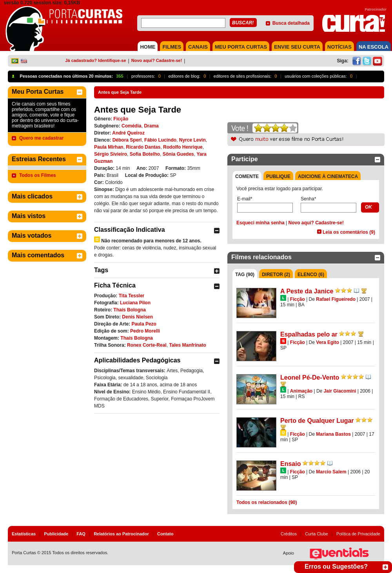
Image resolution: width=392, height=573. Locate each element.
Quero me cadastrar (41, 138)
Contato (165, 534)
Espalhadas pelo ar (309, 334)
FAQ (81, 534)
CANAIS (198, 47)
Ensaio (290, 464)
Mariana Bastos (333, 434)
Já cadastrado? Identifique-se (95, 60)
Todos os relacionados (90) (267, 502)
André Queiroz (128, 133)
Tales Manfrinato (187, 345)
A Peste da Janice (307, 291)
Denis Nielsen (137, 317)
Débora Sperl (127, 140)
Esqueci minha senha (260, 223)
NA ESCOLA (374, 47)
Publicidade (56, 534)
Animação (301, 391)
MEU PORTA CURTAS (241, 47)
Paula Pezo (144, 324)
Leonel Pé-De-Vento (310, 377)
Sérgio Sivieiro (111, 154)
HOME (148, 47)
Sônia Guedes (178, 154)
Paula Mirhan (109, 147)
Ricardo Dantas (143, 147)
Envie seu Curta (297, 47)
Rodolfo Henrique (183, 147)
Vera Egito (328, 342)
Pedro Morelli (145, 331)
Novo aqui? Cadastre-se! (157, 60)
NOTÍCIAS (339, 47)
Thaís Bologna (130, 310)
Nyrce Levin (192, 140)
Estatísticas (24, 534)
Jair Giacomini (340, 391)
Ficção (121, 119)
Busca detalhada (291, 23)
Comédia (132, 126)
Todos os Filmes (38, 175)
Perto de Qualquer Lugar (317, 421)
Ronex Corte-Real (147, 345)
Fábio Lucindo (160, 140)
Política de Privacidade (358, 534)
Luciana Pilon (135, 303)
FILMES (172, 47)
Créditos (289, 534)
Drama (151, 126)
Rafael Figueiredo (336, 299)
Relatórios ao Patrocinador (121, 534)
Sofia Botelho (145, 154)
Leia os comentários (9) (349, 232)
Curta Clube (317, 534)
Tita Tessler (132, 296)
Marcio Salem (331, 472)
